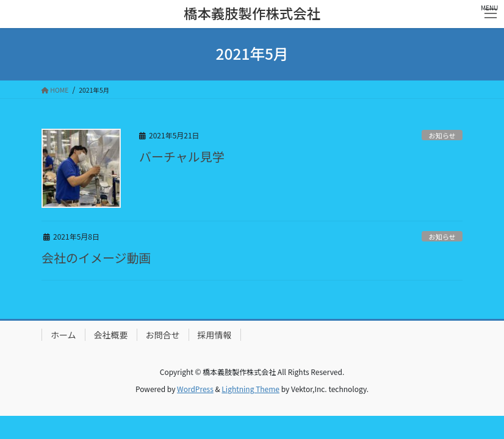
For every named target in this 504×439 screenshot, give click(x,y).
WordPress (195, 389)
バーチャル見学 (182, 156)
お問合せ (163, 335)
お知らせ (442, 135)
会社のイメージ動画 (96, 258)
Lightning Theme (250, 389)
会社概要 (111, 335)
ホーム (63, 335)
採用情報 (215, 335)
